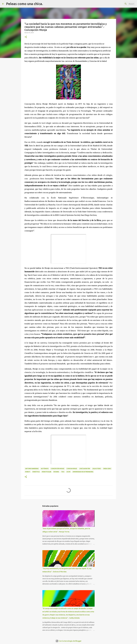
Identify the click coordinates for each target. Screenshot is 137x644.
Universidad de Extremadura (83, 472)
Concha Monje (72, 469)
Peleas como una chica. (25, 4)
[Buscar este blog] (124, 4)
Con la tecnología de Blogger (69, 641)
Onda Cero (107, 469)
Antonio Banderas (32, 469)
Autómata (45, 469)
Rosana (56, 472)
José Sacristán (85, 469)
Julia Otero (97, 469)
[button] (26, 37)
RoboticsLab (47, 472)
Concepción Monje (58, 469)
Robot (28, 472)
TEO (63, 472)
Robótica (36, 472)
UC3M (68, 472)
